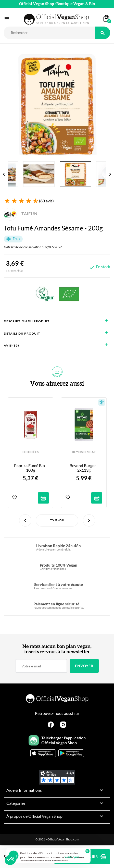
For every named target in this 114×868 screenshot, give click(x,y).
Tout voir (57, 520)
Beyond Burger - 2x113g (84, 468)
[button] (11, 859)
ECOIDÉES (30, 452)
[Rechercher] (49, 33)
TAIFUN (21, 213)
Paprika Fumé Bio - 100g (31, 468)
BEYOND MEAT (84, 452)
